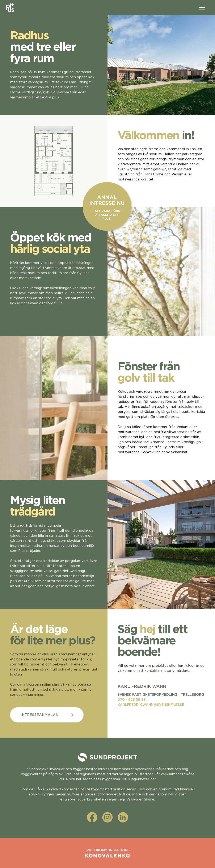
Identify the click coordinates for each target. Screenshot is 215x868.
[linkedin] (123, 817)
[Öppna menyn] (202, 8)
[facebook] (92, 817)
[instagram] (107, 817)
